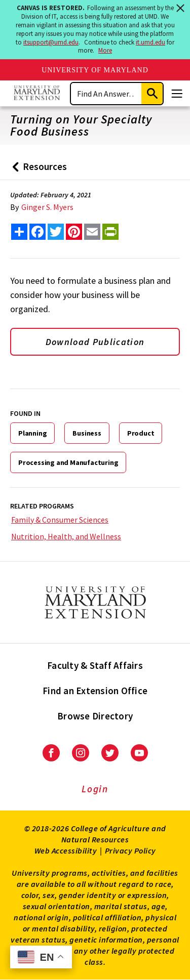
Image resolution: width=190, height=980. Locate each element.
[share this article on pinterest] (74, 232)
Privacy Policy (130, 850)
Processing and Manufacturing (68, 462)
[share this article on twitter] (56, 232)
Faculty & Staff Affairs (95, 665)
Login (95, 789)
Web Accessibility (66, 850)
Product (141, 433)
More (105, 50)
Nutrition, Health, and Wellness (66, 536)
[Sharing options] (19, 232)
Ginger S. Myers (47, 207)
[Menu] (177, 94)
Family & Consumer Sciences (60, 520)
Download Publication (95, 342)
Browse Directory (95, 716)
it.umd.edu (150, 42)
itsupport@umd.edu (51, 42)
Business (87, 433)
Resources (37, 170)
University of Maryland (95, 70)
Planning (32, 433)
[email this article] (92, 232)
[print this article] (110, 232)
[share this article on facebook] (37, 232)
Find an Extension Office (95, 691)
